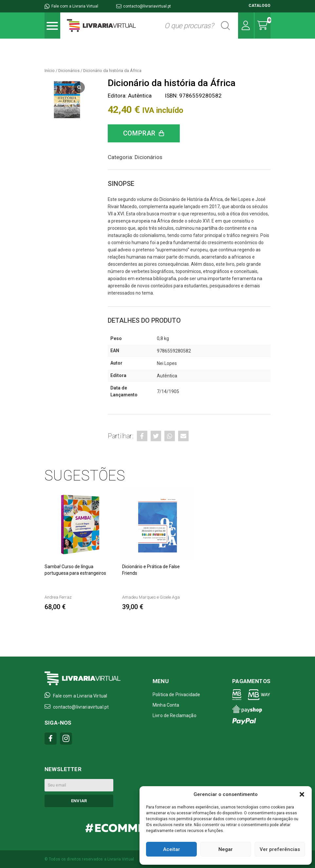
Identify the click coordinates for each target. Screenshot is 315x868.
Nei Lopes (167, 363)
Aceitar (172, 849)
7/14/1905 (168, 391)
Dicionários (69, 71)
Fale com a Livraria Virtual (71, 6)
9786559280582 (174, 351)
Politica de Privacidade (176, 695)
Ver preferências (280, 849)
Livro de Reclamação (175, 715)
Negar (226, 849)
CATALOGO (259, 6)
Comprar (139, 133)
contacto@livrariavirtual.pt (144, 6)
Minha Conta (166, 705)
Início (50, 71)
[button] (302, 794)
